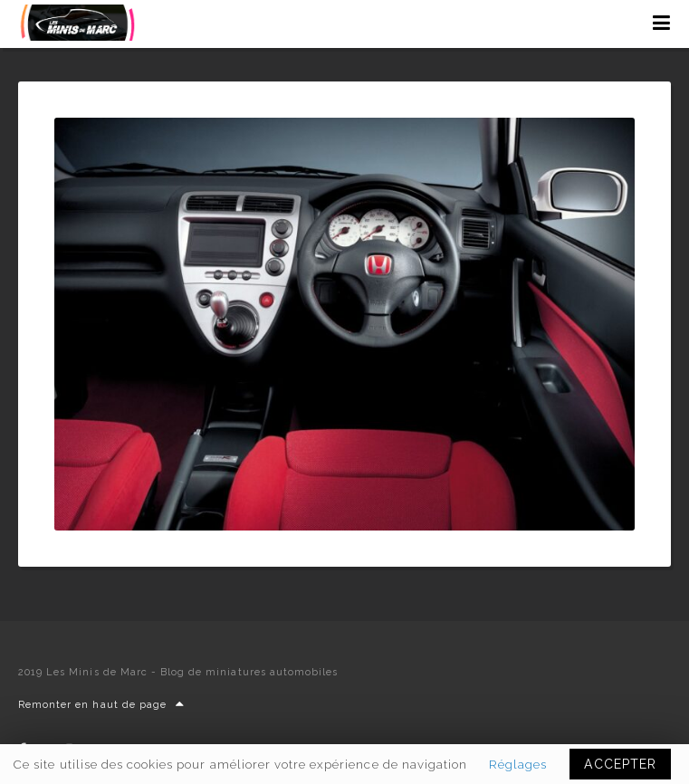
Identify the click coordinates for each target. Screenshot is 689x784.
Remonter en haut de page (101, 705)
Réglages (518, 764)
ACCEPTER (620, 764)
